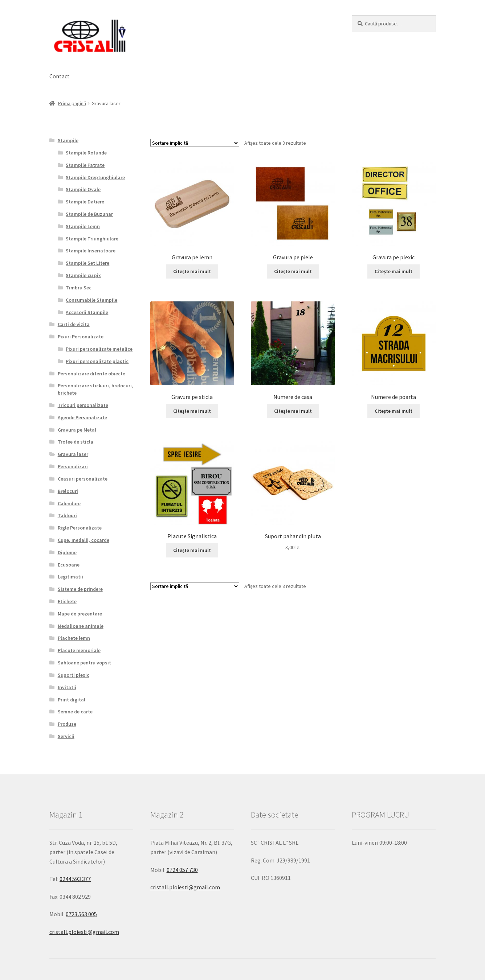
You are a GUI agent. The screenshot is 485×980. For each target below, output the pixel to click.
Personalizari (73, 466)
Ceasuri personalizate (83, 479)
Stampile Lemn (83, 226)
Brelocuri (68, 491)
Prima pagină (72, 103)
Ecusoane (69, 565)
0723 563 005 (81, 914)
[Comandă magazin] (195, 143)
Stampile (68, 140)
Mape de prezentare (80, 614)
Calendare (69, 503)
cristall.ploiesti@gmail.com (84, 932)
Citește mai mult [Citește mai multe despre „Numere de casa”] (293, 411)
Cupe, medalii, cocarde (83, 540)
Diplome (67, 552)
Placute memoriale (79, 650)
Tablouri (67, 515)
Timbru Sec (79, 288)
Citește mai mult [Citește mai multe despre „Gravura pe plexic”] (394, 271)
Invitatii (67, 687)
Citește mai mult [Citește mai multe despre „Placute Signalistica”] (192, 550)
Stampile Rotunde (86, 153)
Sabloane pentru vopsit (84, 663)
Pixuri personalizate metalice (99, 349)
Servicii (66, 736)
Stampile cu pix (83, 275)
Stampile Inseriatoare (91, 251)
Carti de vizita (74, 324)
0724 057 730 (182, 870)
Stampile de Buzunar (89, 214)
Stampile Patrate (85, 165)
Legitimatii (70, 577)
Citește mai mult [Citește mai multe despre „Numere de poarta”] (394, 411)
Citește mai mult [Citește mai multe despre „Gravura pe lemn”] (192, 271)
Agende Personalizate (82, 417)
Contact (60, 76)
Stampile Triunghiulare (92, 239)
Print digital (72, 700)
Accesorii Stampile (87, 312)
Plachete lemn (74, 638)
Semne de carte (75, 712)
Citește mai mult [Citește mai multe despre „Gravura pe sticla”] (192, 411)
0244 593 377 (75, 879)
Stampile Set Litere (87, 263)
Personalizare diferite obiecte (91, 374)
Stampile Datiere (85, 202)
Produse (67, 724)
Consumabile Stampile (91, 300)
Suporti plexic (74, 675)
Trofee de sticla (76, 442)
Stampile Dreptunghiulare (95, 177)
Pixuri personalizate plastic (97, 361)
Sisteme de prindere (80, 589)
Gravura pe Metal (77, 430)
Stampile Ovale (83, 189)
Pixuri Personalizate (81, 337)
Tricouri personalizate (83, 405)
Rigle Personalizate (80, 528)
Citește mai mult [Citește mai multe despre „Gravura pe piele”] (293, 271)
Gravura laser (73, 454)
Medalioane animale (81, 626)
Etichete (67, 601)
